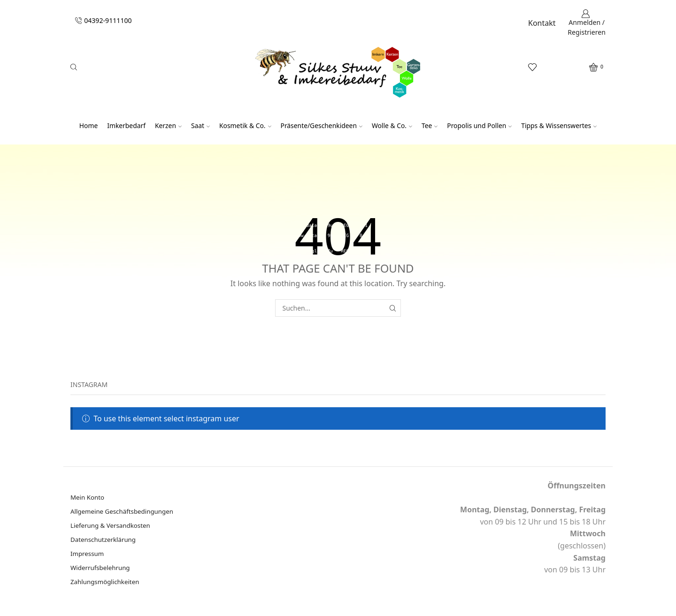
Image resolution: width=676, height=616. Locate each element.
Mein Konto (88, 498)
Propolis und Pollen (479, 125)
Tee (430, 125)
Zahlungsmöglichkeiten (107, 585)
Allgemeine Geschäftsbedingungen (125, 512)
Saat (200, 125)
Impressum (88, 556)
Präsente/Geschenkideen (322, 125)
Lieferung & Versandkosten (112, 527)
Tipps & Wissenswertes (559, 125)
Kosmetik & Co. (245, 125)
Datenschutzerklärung (105, 541)
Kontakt (542, 23)
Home (88, 125)
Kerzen (168, 125)
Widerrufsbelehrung (102, 570)
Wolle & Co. (392, 125)
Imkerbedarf (126, 125)
